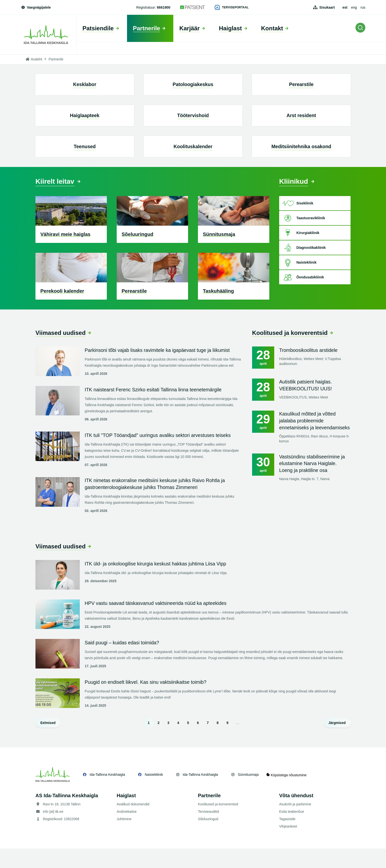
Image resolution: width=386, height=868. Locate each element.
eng (354, 7)
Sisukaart (327, 7)
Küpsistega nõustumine (289, 794)
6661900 (164, 7)
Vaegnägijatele (36, 7)
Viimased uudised (61, 351)
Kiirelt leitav (56, 200)
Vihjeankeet (288, 846)
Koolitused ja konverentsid (290, 351)
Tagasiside (287, 838)
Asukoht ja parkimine (295, 824)
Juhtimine (124, 838)
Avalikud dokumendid (133, 824)
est (345, 7)
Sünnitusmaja (248, 794)
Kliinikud (295, 200)
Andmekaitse (127, 831)
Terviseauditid (209, 831)
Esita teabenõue (292, 831)
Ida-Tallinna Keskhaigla (107, 794)
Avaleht (36, 59)
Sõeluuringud (208, 838)
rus (363, 7)
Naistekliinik (154, 794)
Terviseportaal (232, 7)
